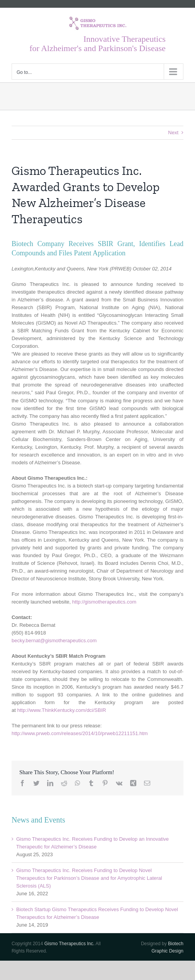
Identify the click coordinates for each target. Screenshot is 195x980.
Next (173, 133)
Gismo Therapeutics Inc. (70, 944)
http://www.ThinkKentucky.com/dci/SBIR (61, 710)
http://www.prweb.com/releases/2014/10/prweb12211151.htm (80, 733)
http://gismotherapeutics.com (104, 602)
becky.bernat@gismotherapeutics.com (54, 641)
